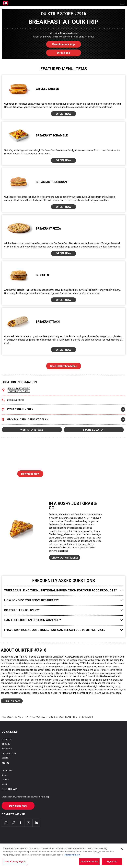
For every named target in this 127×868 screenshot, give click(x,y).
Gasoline (6, 758)
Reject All (112, 864)
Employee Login (9, 753)
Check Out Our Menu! (65, 558)
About (4, 784)
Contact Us (6, 739)
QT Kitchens (7, 770)
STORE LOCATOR (94, 430)
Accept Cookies (89, 864)
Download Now (28, 473)
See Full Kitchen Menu (64, 366)
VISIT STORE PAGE (32, 430)
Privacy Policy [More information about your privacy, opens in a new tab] (72, 857)
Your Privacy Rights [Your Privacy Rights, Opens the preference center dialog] (15, 864)
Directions (58, 52)
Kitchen (63, 419)
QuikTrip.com (12, 701)
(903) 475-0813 (15, 400)
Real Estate (7, 749)
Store (63, 409)
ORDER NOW (63, 114)
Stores (5, 775)
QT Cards (6, 744)
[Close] (122, 851)
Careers (5, 780)
